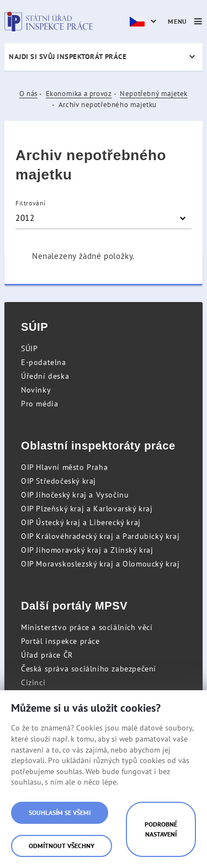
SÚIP (29, 348)
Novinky (36, 390)
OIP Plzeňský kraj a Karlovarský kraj (87, 509)
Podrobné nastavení (161, 829)
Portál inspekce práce (60, 641)
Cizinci (33, 682)
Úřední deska (45, 376)
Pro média (39, 404)
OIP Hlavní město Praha (64, 467)
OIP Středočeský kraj (59, 481)
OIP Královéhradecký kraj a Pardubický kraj (100, 536)
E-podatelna (44, 362)
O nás (28, 94)
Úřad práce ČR (47, 655)
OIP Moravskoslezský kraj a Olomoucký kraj (100, 564)
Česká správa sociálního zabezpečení (89, 669)
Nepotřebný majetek (154, 94)
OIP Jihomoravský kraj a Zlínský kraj (87, 550)
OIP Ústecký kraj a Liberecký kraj (81, 522)
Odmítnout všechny (62, 846)
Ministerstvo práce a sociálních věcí (87, 627)
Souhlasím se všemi (60, 813)
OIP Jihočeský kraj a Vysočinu (75, 495)
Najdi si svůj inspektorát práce (68, 57)
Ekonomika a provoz (79, 94)
